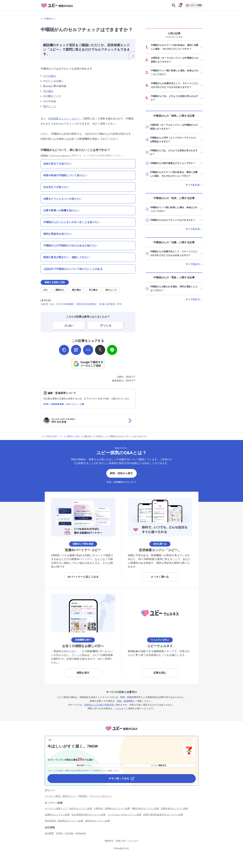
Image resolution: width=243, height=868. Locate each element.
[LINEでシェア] (112, 350)
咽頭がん (60, 290)
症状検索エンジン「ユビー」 (65, 119)
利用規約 (45, 156)
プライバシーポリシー (60, 156)
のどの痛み (50, 76)
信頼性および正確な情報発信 (99, 705)
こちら (118, 708)
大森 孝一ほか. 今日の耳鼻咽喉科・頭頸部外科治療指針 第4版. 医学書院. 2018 (81, 304)
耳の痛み (48, 91)
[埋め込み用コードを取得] (88, 350)
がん (46, 290)
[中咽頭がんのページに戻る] (122, 19)
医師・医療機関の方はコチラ (121, 482)
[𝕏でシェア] (100, 350)
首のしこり (50, 106)
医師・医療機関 (125, 701)
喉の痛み (77, 290)
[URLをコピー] (64, 350)
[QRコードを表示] (76, 350)
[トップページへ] (121, 731)
